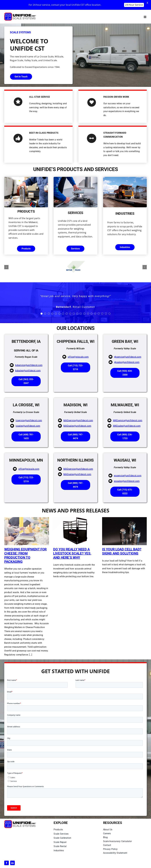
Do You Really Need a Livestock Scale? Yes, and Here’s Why (72, 553)
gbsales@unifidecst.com (127, 362)
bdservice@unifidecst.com (29, 365)
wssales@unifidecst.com (127, 481)
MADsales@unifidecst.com (77, 426)
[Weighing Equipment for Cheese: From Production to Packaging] (27, 531)
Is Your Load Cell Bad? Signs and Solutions (122, 551)
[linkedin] (12, 863)
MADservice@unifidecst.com (78, 420)
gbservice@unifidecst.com (128, 357)
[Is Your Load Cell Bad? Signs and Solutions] (124, 531)
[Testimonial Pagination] (42, 314)
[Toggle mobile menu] (145, 17)
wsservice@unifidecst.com (128, 476)
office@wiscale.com (78, 357)
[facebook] (7, 863)
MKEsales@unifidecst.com (127, 426)
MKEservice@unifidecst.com (128, 420)
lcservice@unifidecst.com (29, 420)
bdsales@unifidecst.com (28, 371)
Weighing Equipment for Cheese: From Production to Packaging (25, 555)
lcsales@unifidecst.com (28, 426)
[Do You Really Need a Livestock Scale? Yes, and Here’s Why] (75, 531)
